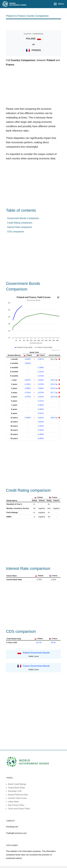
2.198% (41, 367)
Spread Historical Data (18, 795)
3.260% (41, 405)
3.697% (28, 380)
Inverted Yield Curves (17, 798)
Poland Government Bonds (36, 653)
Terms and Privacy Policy (19, 809)
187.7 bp (54, 393)
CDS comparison (16, 232)
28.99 (53, 642)
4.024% (41, 422)
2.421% (41, 372)
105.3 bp (54, 380)
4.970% (28, 397)
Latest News (13, 802)
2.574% (41, 376)
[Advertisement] (35, 24)
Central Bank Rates (17, 788)
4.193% (41, 426)
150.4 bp (54, 384)
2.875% (41, 393)
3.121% (41, 401)
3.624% (41, 418)
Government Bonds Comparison (23, 218)
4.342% (41, 430)
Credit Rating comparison (20, 223)
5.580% (28, 418)
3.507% (41, 413)
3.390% (41, 409)
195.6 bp (54, 418)
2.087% (41, 359)
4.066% (41, 438)
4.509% (28, 388)
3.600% (28, 359)
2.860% (41, 388)
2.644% (41, 380)
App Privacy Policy (16, 805)
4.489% (41, 434)
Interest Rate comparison (20, 227)
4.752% (28, 393)
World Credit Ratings (17, 784)
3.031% (41, 397)
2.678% (41, 384)
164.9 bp (54, 388)
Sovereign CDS (15, 791)
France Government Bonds (36, 666)
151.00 (39, 642)
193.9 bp (54, 397)
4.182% (28, 384)
